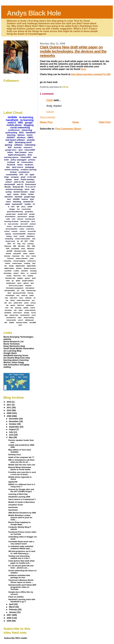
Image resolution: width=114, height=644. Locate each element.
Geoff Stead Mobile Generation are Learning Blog (19, 350)
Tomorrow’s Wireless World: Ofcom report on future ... (21, 581)
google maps (30, 197)
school (7, 231)
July (11, 432)
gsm (32, 283)
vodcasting (30, 145)
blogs (7, 177)
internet (20, 219)
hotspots (28, 286)
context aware (17, 263)
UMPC (31, 137)
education (25, 271)
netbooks (28, 298)
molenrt (9, 182)
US (26, 175)
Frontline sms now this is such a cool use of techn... (22, 473)
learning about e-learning (16, 360)
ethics (23, 273)
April (12, 604)
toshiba (28, 204)
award (25, 254)
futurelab (18, 197)
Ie (9, 207)
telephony (31, 234)
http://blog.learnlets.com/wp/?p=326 (91, 74)
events (16, 194)
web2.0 (12, 123)
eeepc (32, 192)
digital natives (9, 268)
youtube (31, 140)
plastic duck (18, 303)
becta (27, 189)
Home (76, 122)
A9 (22, 241)
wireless (21, 137)
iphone (21, 135)
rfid (12, 308)
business (11, 258)
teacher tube (14, 315)
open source (17, 167)
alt (18, 162)
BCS (26, 241)
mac (18, 295)
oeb (7, 300)
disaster (19, 268)
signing (8, 234)
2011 (9, 407)
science (22, 231)
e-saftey (16, 271)
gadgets (20, 278)
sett (15, 310)
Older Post (105, 122)
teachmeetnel (25, 315)
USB (33, 246)
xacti (20, 325)
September (14, 427)
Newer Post (46, 122)
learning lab (25, 221)
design (11, 266)
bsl (18, 209)
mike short (14, 298)
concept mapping (19, 261)
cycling (8, 192)
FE (34, 204)
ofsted (12, 300)
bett (33, 189)
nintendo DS (28, 202)
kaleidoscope (31, 291)
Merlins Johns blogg (14, 362)
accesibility (15, 249)
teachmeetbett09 (19, 234)
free (24, 276)
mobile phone (14, 125)
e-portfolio (8, 271)
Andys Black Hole (34, 13)
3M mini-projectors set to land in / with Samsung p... (22, 552)
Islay (19, 244)
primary (32, 160)
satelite (26, 308)
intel (14, 219)
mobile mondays (27, 180)
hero (9, 199)
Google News (10, 353)
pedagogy (30, 167)
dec (6, 266)
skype (21, 310)
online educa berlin (23, 300)
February (13, 610)
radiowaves (30, 305)
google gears (11, 283)
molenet (33, 224)
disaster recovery (30, 268)
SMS (20, 123)
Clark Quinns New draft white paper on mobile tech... (21, 562)
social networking (20, 128)
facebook (11, 165)
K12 (24, 244)
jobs (23, 291)
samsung (18, 308)
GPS (21, 175)
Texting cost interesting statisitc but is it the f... (20, 557)
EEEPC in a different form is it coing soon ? (22, 486)
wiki (6, 323)
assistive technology (14, 189)
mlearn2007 (26, 157)
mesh (16, 180)
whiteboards (29, 320)
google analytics (28, 281)
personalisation (12, 229)
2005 (9, 621)
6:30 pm (50, 112)
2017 (9, 405)
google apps (11, 214)
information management (15, 288)
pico (10, 303)
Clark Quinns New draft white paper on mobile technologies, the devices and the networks (73, 51)
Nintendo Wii (18, 187)
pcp (33, 300)
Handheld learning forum (16, 355)
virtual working (29, 318)
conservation (27, 162)
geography (29, 212)
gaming (9, 145)
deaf (34, 263)
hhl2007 (11, 137)
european (15, 177)
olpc (8, 167)
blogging (29, 125)
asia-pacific (17, 254)
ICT (14, 244)
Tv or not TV (30, 187)
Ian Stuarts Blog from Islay (17, 358)
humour (25, 199)
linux (33, 221)
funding (30, 276)
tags (6, 315)
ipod (20, 150)
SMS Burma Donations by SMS (22, 513)
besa (28, 256)
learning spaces (11, 157)
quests (13, 305)
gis (13, 281)
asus (31, 152)
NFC (13, 207)
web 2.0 (20, 184)
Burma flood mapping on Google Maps (19, 523)
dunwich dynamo (21, 192)
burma (34, 256)
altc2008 (9, 251)
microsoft (24, 224)
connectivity (26, 209)
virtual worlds (11, 320)
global (18, 281)
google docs (11, 150)
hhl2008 (16, 199)
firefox (23, 194)
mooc (21, 298)
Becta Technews (12, 344)
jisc (18, 291)
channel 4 (28, 147)
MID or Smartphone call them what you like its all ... (21, 461)
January (13, 612)
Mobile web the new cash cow (22, 465)
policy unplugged (19, 160)
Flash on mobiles (16, 597)
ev (28, 273)
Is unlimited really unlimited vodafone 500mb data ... (21, 547)
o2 (35, 298)
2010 (9, 410)
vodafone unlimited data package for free (19, 576)
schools (15, 231)
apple (32, 175)
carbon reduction (22, 258)
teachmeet (30, 182)
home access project (16, 286)
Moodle (8, 187)
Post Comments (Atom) (68, 129)
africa (23, 207)
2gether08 (13, 482)
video (20, 318)
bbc (23, 256)
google (29, 123)
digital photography (17, 155)
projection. (30, 229)
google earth (22, 214)
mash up (24, 295)
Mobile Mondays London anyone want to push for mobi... (20, 517)
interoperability (10, 291)
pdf (6, 303)
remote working (12, 170)
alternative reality (20, 251)
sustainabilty (12, 175)
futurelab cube (10, 278)
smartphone (24, 172)
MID (15, 246)
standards (8, 313)
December (14, 419)
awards (32, 254)
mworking (17, 202)
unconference (11, 318)
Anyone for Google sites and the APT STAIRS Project (21, 490)
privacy (33, 303)
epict (9, 194)
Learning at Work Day (18, 494)
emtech (16, 273)
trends (22, 236)
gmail (23, 177)
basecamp (16, 256)
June (12, 435)
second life (32, 231)
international (30, 288)
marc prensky (13, 224)
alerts (23, 249)
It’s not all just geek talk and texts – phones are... (21, 567)
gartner (27, 278)
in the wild (32, 177)
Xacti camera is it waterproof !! (22, 499)
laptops (9, 180)
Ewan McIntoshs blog (14, 346)
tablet (8, 204)
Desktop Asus (15, 455)
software (18, 145)
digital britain (20, 266)
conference (14, 130)
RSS (21, 132)
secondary (8, 310)
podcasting (11, 132)
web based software (15, 140)
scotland (11, 162)
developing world (23, 142)
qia (7, 305)
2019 (9, 402)
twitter (10, 152)
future (20, 165)
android (8, 254)
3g (18, 241)
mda (6, 298)
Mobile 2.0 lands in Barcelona (21, 502)
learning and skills (19, 293)
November (14, 421)
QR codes (21, 246)
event (30, 135)
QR (18, 207)
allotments (31, 249)
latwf (9, 293)
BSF (10, 147)
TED (28, 246)
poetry (26, 303)
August (13, 429)
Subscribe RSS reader (16, 638)
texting (9, 236)
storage (27, 313)
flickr (30, 155)
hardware (29, 165)
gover (19, 283)
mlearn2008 (30, 150)
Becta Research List (13, 342)
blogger (12, 209)
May (11, 437)
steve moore (18, 313)
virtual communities (23, 239)
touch (34, 315)
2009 (9, 413)
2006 (9, 618)
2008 (9, 416)
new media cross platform (23, 226)
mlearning (27, 130)
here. (84, 69)
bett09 (30, 207)
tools (16, 236)
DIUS (9, 244)
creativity (27, 263)
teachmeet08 (9, 184)
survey (34, 313)
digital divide (31, 266)
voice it (20, 320)
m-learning (27, 120)
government (22, 217)
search (33, 308)
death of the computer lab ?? (21, 457)
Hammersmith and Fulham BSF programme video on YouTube (22, 587)
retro (7, 308)
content (7, 263)
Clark (50, 100)
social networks (30, 310)
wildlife (12, 323)
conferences (32, 261)
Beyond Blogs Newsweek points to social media (20, 468)
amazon (31, 251)
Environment (31, 184)
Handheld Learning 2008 (19, 497)
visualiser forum (16, 505)
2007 (9, 615)
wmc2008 (33, 323)
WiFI (11, 142)
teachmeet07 (17, 204)
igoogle (32, 217)
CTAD (32, 241)
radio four (21, 305)
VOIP (8, 249)
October (13, 424)
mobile (12, 117)
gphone (26, 283)
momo (9, 226)
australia (18, 147)
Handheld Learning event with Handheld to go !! (22, 600)
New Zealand (21, 152)
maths (32, 295)
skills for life (19, 182)
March (12, 607)
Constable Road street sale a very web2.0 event (21, 543)
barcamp (7, 256)
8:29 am (65, 87)
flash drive (17, 276)
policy (22, 229)
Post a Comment (47, 117)
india (8, 219)
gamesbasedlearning (15, 212)
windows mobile (22, 323)
